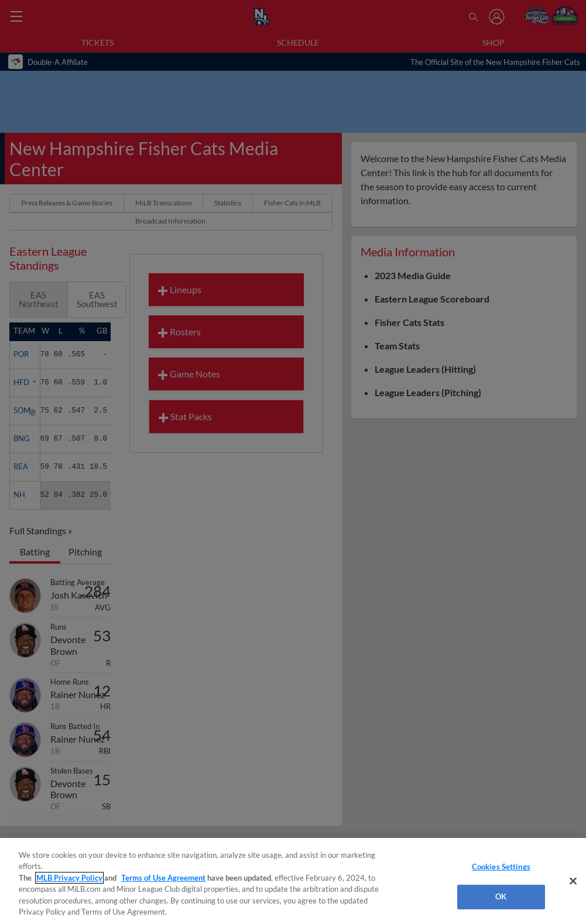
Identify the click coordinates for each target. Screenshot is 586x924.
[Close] (573, 881)
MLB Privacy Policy (69, 878)
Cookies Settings (501, 867)
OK (501, 896)
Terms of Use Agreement (163, 878)
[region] (293, 881)
